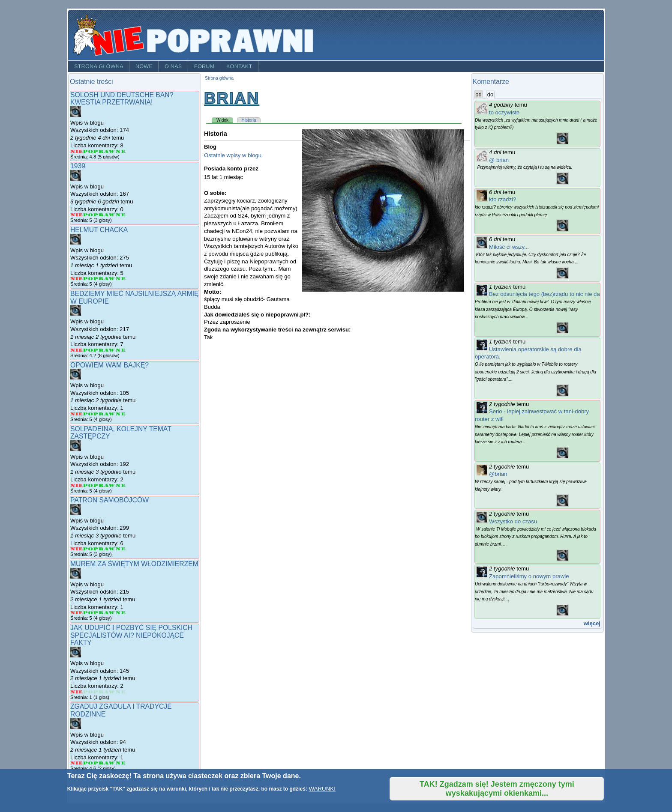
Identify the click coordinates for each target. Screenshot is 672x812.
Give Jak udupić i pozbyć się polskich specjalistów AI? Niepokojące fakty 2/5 (88, 692)
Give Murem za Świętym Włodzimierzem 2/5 (88, 613)
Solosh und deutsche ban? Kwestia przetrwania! (122, 99)
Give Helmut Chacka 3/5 (99, 279)
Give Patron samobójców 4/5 (110, 549)
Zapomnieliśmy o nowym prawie (529, 576)
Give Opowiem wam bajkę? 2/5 (88, 414)
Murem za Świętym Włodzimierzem (134, 564)
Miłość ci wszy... (509, 247)
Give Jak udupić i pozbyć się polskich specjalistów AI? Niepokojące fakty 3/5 (99, 692)
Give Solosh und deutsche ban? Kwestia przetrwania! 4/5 (110, 151)
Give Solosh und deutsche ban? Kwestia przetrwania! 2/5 (88, 151)
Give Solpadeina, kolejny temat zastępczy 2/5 (88, 485)
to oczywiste (504, 112)
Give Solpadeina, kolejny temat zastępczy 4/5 (110, 485)
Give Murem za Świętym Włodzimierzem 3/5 (99, 613)
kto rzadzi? (502, 199)
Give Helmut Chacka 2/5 (88, 279)
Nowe (144, 66)
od (478, 94)
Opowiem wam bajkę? (109, 365)
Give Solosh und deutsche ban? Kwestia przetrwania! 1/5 (77, 151)
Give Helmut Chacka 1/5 (77, 279)
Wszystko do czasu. (514, 521)
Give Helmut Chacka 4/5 (110, 279)
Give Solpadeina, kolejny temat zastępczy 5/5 (121, 485)
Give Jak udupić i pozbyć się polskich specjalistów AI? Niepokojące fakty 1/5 (77, 692)
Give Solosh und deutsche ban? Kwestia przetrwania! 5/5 (121, 151)
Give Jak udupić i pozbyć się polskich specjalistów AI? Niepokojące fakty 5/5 (121, 692)
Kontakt (239, 66)
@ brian (499, 160)
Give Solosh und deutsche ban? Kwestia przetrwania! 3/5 (99, 151)
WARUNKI (322, 789)
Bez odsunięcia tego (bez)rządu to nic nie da (544, 294)
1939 (78, 166)
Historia (249, 120)
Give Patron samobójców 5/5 (121, 549)
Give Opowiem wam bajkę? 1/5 (77, 414)
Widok (225, 120)
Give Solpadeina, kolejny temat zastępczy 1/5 (77, 485)
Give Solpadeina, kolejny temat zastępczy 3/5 (99, 485)
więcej (592, 623)
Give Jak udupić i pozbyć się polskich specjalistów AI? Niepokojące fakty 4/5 (110, 692)
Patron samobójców (109, 500)
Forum (204, 66)
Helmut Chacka (99, 230)
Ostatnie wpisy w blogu (233, 155)
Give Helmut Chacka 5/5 (121, 279)
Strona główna (99, 66)
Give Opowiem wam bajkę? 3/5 (99, 414)
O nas (173, 66)
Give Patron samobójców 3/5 (99, 549)
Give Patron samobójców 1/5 (77, 549)
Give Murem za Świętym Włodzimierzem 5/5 (121, 613)
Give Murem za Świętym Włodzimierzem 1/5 (77, 613)
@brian (498, 474)
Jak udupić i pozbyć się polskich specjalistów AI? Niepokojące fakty (131, 635)
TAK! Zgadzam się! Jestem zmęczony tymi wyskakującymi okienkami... (497, 789)
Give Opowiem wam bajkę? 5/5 (121, 414)
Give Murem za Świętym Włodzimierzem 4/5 (110, 613)
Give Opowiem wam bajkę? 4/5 (110, 414)
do (491, 94)
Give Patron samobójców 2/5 (88, 549)
